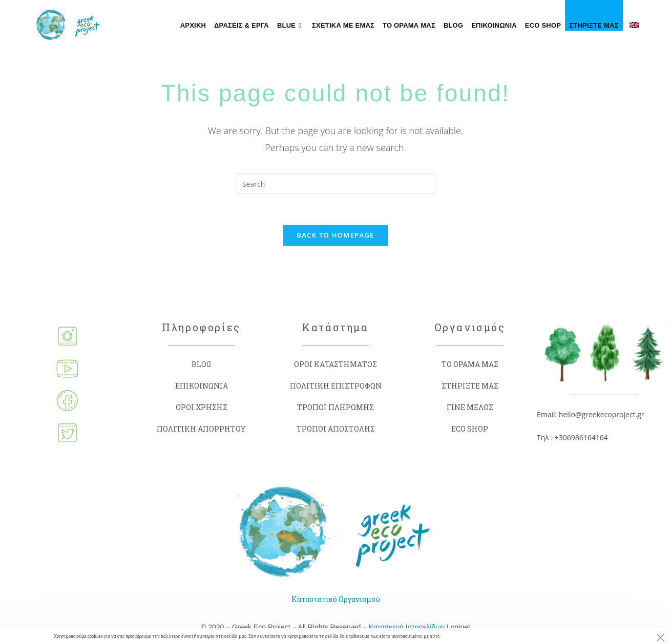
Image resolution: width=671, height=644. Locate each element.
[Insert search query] (335, 184)
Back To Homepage (335, 235)
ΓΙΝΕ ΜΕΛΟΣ (470, 407)
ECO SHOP (470, 429)
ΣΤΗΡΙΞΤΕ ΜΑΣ (470, 386)
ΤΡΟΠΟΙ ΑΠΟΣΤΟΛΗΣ (336, 429)
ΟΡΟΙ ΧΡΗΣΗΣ (202, 407)
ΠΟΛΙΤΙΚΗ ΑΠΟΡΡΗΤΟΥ (201, 429)
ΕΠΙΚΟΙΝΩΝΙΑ (202, 386)
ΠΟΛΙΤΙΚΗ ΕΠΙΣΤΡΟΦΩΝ (336, 386)
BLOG (201, 364)
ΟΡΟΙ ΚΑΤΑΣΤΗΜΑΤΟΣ (335, 364)
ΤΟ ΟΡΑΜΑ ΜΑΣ (470, 364)
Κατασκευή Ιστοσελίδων (407, 627)
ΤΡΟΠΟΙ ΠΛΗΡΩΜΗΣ (335, 407)
